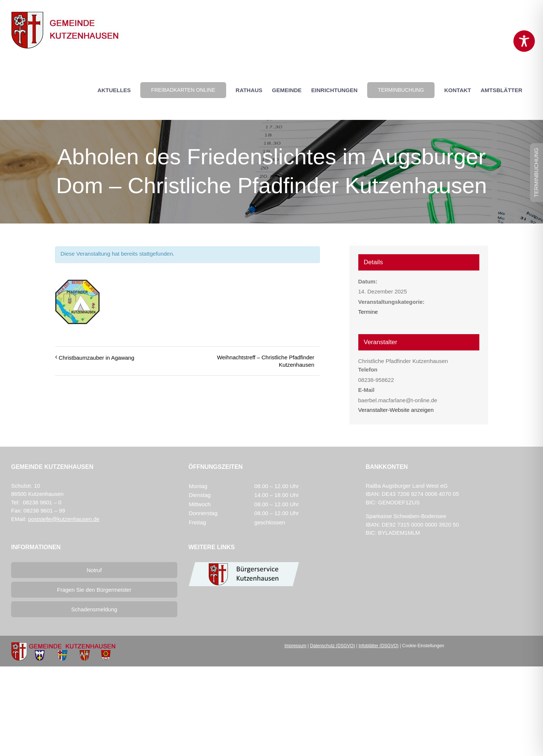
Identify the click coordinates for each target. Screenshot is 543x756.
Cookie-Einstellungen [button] (423, 646)
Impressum (295, 646)
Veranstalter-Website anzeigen (396, 410)
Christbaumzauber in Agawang (97, 358)
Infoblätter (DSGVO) (379, 646)
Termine (368, 312)
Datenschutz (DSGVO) (333, 646)
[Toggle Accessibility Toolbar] (524, 41)
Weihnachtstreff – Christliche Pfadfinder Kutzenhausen (266, 361)
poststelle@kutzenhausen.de (64, 519)
